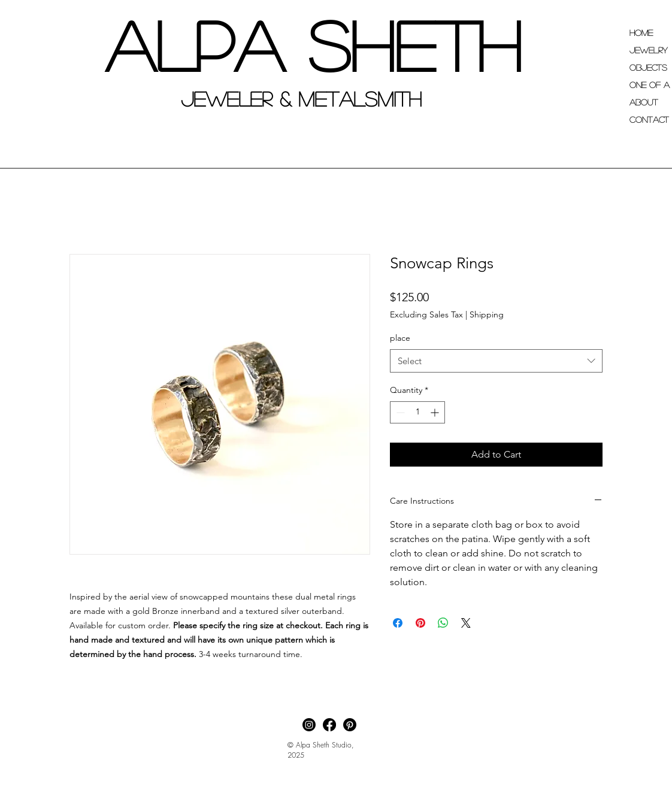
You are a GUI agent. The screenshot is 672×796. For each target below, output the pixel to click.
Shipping (487, 314)
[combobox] (496, 361)
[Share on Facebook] (398, 623)
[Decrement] (399, 412)
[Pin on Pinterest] (420, 623)
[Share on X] (466, 623)
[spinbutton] (417, 412)
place (400, 338)
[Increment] (436, 412)
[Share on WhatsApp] (443, 623)
